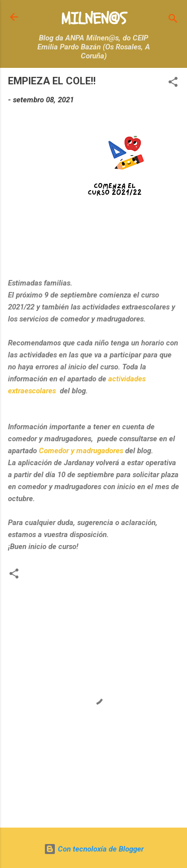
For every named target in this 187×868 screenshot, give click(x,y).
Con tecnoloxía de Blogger (94, 849)
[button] (173, 84)
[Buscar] (173, 20)
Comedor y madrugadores (81, 451)
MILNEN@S (93, 19)
